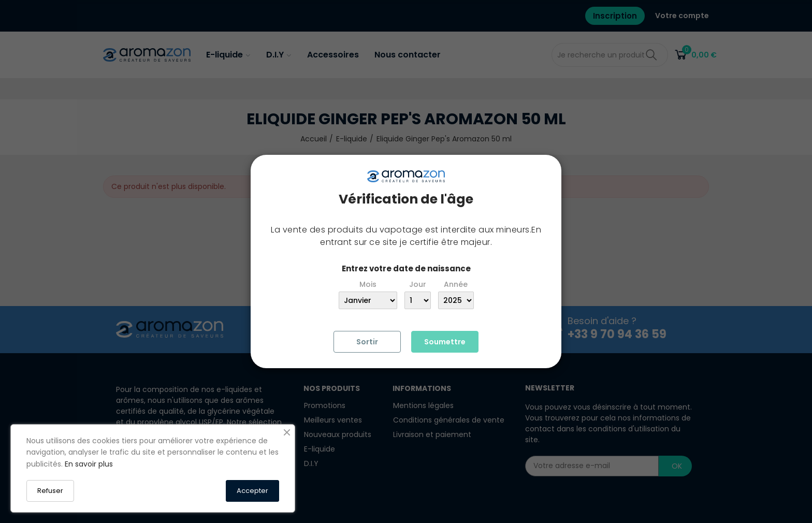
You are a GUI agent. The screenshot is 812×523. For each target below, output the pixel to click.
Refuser (50, 491)
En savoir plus (89, 464)
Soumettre (445, 342)
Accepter (252, 491)
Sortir (367, 342)
